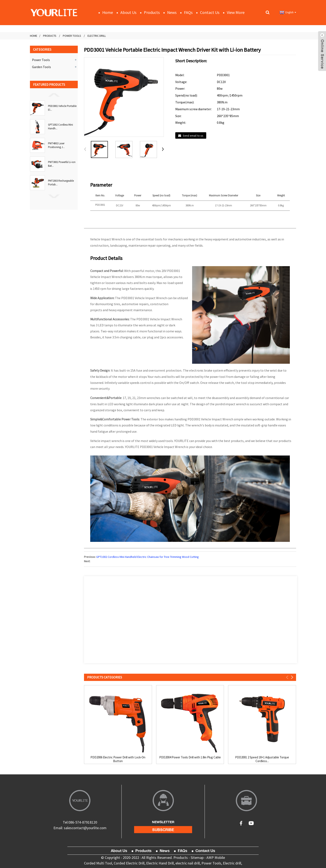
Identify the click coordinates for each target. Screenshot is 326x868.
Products (152, 12)
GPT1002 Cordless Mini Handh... (61, 127)
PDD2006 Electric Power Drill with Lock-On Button (118, 759)
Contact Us (210, 12)
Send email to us (193, 136)
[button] (54, 95)
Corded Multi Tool (98, 863)
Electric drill (232, 863)
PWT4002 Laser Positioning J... (56, 145)
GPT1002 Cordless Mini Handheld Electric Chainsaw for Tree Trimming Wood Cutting (148, 557)
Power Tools (72, 36)
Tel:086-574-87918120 (80, 822)
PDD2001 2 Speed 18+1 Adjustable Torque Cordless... (262, 759)
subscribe (163, 830)
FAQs (188, 12)
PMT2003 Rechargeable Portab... (61, 183)
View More (236, 12)
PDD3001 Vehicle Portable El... (62, 108)
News (172, 12)
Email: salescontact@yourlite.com (80, 828)
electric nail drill (188, 863)
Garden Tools (41, 67)
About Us (128, 12)
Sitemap (197, 858)
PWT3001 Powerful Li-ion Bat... (62, 164)
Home (108, 12)
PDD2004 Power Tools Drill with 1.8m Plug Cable (190, 757)
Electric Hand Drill (160, 863)
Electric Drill (97, 36)
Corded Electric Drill (129, 863)
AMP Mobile (216, 858)
